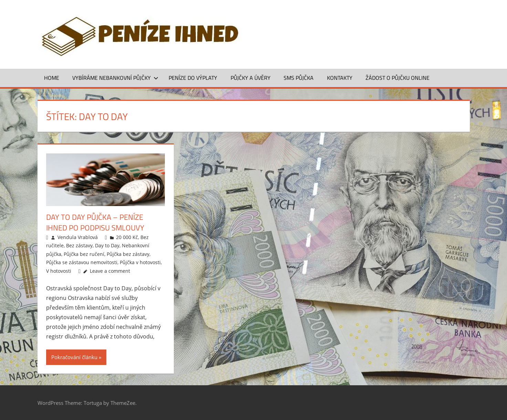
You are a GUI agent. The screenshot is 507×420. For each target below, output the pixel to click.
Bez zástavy (79, 245)
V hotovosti (59, 271)
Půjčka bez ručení (84, 254)
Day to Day (107, 245)
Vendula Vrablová (78, 237)
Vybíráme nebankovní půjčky (115, 78)
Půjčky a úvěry (251, 78)
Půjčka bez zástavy (128, 254)
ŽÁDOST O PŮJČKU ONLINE (398, 78)
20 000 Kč (127, 237)
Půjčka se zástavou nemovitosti (82, 262)
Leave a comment (110, 271)
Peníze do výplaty (193, 78)
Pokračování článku (74, 357)
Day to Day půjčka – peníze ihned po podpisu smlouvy (95, 222)
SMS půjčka (299, 78)
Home (52, 78)
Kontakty (340, 78)
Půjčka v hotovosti (140, 262)
